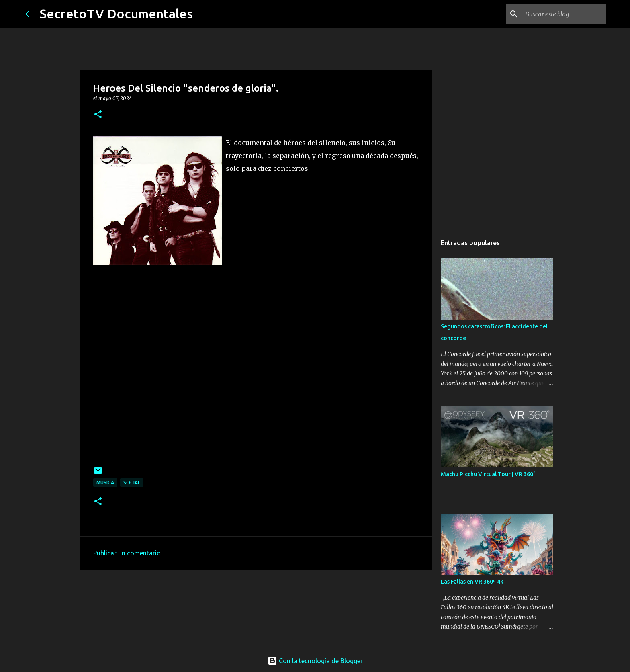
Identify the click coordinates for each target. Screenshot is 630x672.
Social (132, 482)
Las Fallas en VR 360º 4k (472, 582)
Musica (105, 482)
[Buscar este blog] (564, 14)
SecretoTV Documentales (116, 14)
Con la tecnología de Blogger (315, 661)
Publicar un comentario (127, 553)
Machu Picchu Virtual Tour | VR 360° (488, 474)
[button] (98, 115)
